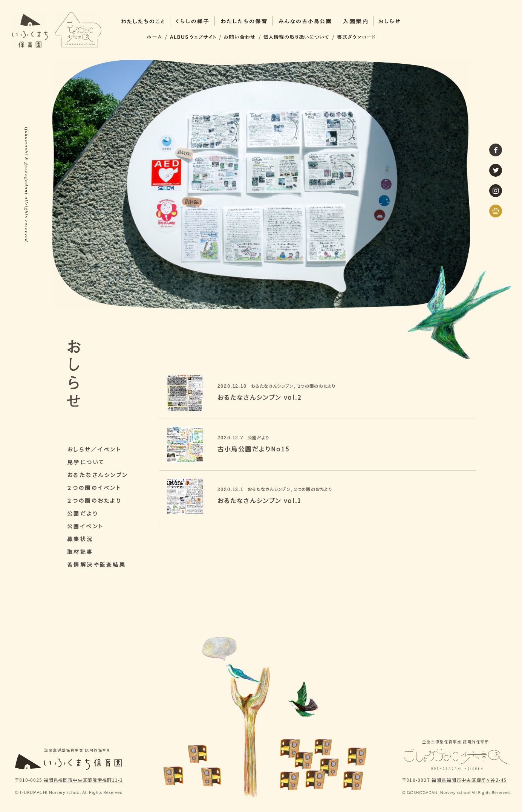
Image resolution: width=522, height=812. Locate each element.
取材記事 (80, 552)
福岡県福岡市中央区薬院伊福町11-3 (83, 780)
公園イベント (86, 526)
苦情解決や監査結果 (97, 564)
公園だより (83, 513)
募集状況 (80, 539)
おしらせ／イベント (94, 449)
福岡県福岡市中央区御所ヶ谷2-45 (469, 780)
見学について (86, 462)
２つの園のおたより (95, 500)
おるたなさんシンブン (98, 475)
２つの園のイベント (94, 488)
